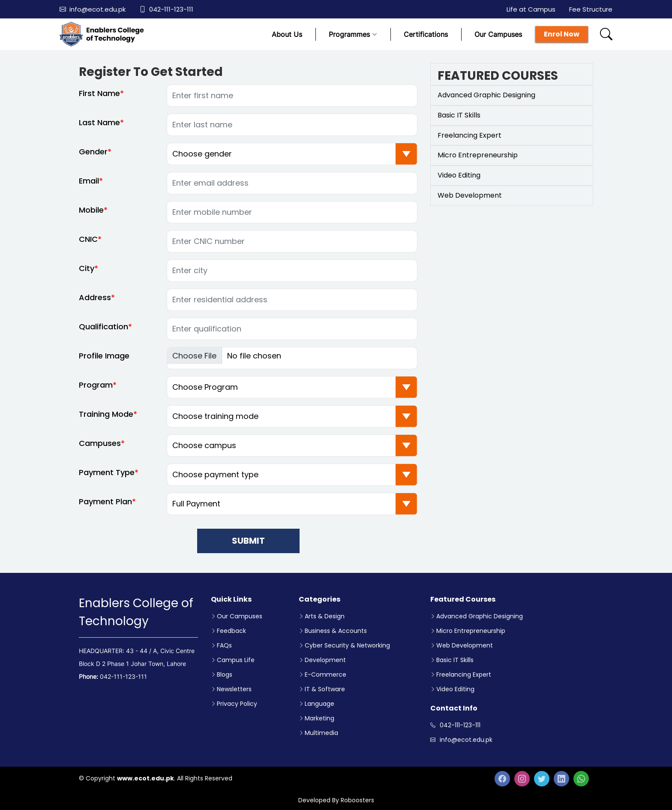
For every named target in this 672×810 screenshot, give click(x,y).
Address (95, 302)
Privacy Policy (237, 704)
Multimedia (321, 733)
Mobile (91, 214)
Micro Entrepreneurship (471, 631)
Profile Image (104, 360)
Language (319, 704)
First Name (99, 98)
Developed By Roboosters (336, 800)
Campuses (100, 447)
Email (89, 185)
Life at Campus (531, 9)
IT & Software (325, 689)
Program (96, 389)
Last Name (99, 127)
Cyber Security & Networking (347, 645)
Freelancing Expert (464, 674)
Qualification (103, 331)
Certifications (426, 34)
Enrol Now (562, 34)
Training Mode (106, 418)
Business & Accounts (336, 631)
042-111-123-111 (166, 9)
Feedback (231, 631)
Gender (93, 156)
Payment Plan (105, 506)
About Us (287, 34)
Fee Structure (591, 9)
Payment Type (107, 477)
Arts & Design (325, 616)
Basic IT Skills (455, 660)
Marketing (319, 718)
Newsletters (234, 689)
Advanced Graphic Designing (480, 616)
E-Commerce (325, 674)
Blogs (225, 674)
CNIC (88, 243)
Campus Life (236, 660)
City (87, 273)
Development (325, 660)
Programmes (353, 34)
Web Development (465, 645)
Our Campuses (498, 34)
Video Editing (455, 689)
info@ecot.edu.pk (93, 9)
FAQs (224, 645)
